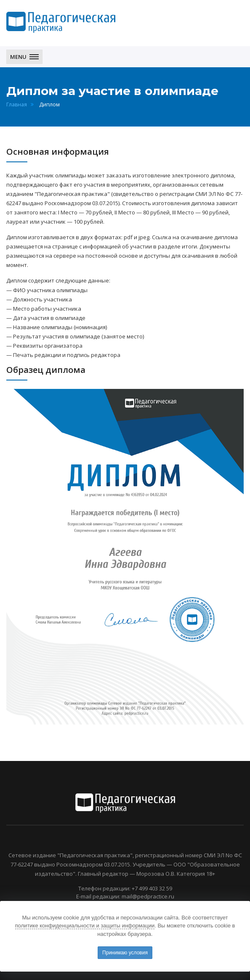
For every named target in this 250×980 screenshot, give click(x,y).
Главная (17, 104)
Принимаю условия (125, 953)
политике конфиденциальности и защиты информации (85, 926)
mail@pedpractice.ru (148, 896)
